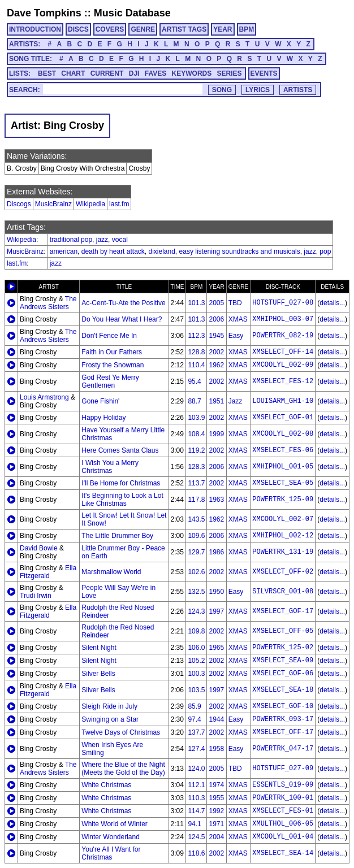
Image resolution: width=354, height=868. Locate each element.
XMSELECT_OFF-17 (283, 732)
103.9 (196, 418)
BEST (47, 73)
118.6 (196, 853)
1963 (216, 500)
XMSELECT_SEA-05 (283, 483)
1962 (216, 365)
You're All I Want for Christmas (111, 853)
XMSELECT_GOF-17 (283, 611)
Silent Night (99, 648)
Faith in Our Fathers (112, 352)
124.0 (196, 769)
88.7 (194, 401)
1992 (216, 811)
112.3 (196, 336)
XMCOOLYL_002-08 (283, 434)
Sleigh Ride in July (109, 706)
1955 (216, 798)
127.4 (196, 749)
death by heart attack (113, 251)
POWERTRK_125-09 (283, 500)
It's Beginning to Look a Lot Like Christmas (122, 500)
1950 (216, 592)
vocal (120, 240)
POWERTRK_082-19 (283, 336)
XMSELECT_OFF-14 (283, 352)
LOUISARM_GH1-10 (283, 401)
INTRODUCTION (35, 29)
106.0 (196, 648)
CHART (73, 73)
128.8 (196, 352)
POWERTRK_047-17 (283, 749)
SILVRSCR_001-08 (283, 592)
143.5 (196, 519)
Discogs (19, 204)
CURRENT (107, 73)
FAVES (156, 73)
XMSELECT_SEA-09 (283, 661)
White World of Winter (114, 824)
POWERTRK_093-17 (283, 719)
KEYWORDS (192, 73)
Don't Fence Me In (109, 336)
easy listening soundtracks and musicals (240, 251)
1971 (216, 824)
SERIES (230, 73)
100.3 (196, 674)
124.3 (196, 611)
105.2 (196, 661)
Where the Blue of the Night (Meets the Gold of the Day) (123, 769)
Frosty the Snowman (113, 365)
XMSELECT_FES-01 (283, 811)
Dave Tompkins (44, 13)
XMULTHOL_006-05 (283, 824)
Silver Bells (98, 674)
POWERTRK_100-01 (283, 798)
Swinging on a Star (110, 719)
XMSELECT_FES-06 (283, 450)
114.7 (196, 811)
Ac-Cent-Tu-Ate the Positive (123, 303)
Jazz (236, 401)
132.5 (196, 592)
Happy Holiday (103, 418)
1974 (216, 785)
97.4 (194, 719)
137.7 (196, 732)
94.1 (194, 824)
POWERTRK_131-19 (283, 552)
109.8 (196, 631)
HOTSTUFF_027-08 (283, 303)
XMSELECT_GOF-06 (283, 674)
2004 (216, 837)
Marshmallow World (111, 572)
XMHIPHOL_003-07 (283, 319)
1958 (216, 749)
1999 (216, 434)
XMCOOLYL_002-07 (283, 519)
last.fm (119, 204)
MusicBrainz (53, 204)
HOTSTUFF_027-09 (283, 769)
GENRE (143, 29)
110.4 (196, 365)
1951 (216, 401)
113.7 (196, 483)
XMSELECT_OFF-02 (283, 572)
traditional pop (71, 240)
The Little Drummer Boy (117, 536)
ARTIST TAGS (184, 29)
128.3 (196, 467)
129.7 (196, 552)
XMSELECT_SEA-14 (283, 853)
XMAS (238, 319)
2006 (216, 319)
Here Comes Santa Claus (120, 450)
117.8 (196, 500)
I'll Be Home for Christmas (121, 483)
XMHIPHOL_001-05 (283, 467)
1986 (216, 552)
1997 (216, 611)
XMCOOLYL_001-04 (283, 837)
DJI (134, 73)
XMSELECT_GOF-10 (283, 706)
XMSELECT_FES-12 (283, 381)
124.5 (196, 837)
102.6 (196, 572)
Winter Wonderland (111, 837)
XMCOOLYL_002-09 (283, 365)
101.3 (196, 303)
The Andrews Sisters (48, 303)
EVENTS (264, 73)
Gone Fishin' (100, 401)
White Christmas (106, 785)
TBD (235, 303)
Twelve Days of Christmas (121, 732)
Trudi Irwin (36, 596)
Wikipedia (90, 204)
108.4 (196, 434)
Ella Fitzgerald (48, 572)
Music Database (132, 13)
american (64, 251)
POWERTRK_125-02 (283, 648)
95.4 (194, 381)
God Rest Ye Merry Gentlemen (110, 381)
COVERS (110, 29)
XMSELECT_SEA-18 (283, 690)
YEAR (223, 29)
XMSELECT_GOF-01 (283, 418)
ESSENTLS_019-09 (283, 785)
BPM (247, 29)
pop (325, 251)
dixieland (161, 251)
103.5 (196, 690)
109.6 (196, 536)
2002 (216, 352)
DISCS (78, 29)
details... (332, 303)
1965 (216, 648)
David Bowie (39, 548)
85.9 (194, 706)
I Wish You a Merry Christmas (110, 467)
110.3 (196, 798)
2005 (216, 303)
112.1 (196, 785)
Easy (236, 336)
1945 (216, 336)
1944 (216, 719)
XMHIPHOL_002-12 (283, 536)
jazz (102, 240)
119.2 (196, 450)
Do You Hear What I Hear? (122, 319)
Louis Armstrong (44, 397)
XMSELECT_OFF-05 (283, 631)
